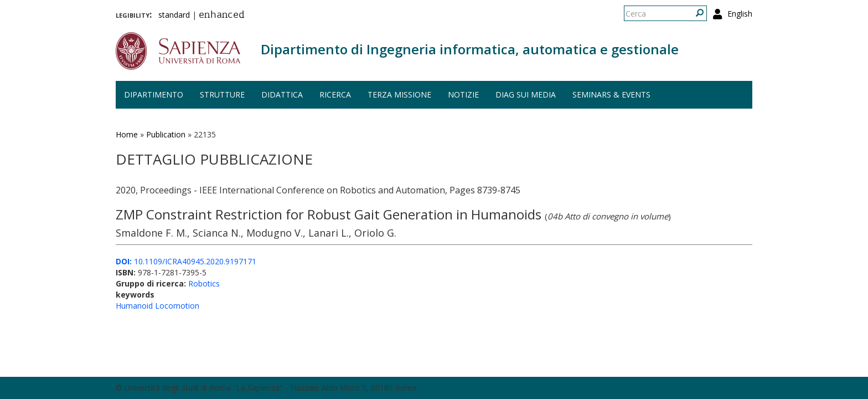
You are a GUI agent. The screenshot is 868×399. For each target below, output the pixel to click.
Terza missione (399, 94)
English (740, 14)
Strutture (222, 94)
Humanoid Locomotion (157, 306)
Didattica (282, 94)
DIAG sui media (526, 94)
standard (174, 15)
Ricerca (335, 94)
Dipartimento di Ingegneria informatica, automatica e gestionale (470, 49)
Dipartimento (154, 94)
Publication (166, 134)
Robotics (204, 283)
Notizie (463, 94)
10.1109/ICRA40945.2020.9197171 (186, 261)
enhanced (222, 16)
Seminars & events (611, 94)
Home (127, 134)
